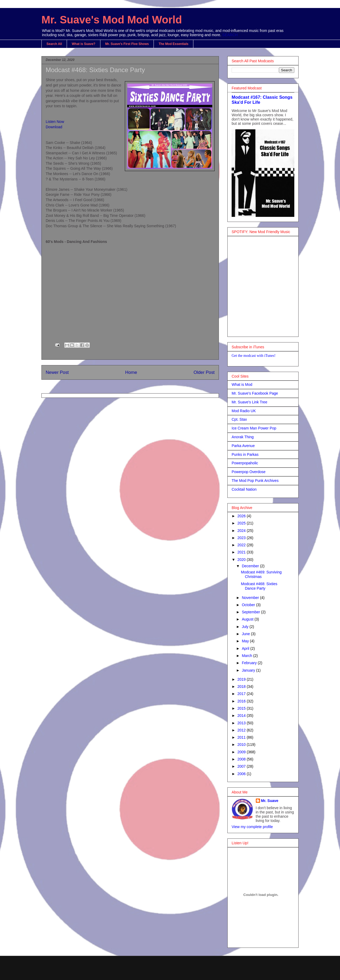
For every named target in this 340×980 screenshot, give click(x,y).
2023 (242, 538)
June (246, 634)
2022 (242, 545)
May (246, 641)
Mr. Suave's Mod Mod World (112, 20)
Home (131, 372)
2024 (242, 531)
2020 (242, 560)
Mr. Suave (270, 801)
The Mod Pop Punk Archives (255, 481)
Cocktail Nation (244, 489)
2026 (242, 516)
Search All (54, 44)
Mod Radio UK (244, 411)
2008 (242, 759)
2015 (242, 708)
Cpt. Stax (239, 419)
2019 (242, 679)
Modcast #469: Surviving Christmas (261, 574)
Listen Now (55, 122)
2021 (242, 552)
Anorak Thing (243, 437)
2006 (242, 774)
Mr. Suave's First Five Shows (127, 44)
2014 (242, 716)
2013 (242, 723)
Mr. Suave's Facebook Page (255, 393)
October (249, 605)
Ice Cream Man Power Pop (254, 428)
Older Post (204, 372)
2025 (242, 523)
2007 (242, 766)
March (247, 656)
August (248, 619)
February (250, 663)
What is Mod (242, 384)
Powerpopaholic (245, 463)
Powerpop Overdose (249, 472)
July (246, 627)
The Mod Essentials (173, 44)
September (251, 612)
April (246, 648)
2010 (242, 745)
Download (54, 127)
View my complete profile (252, 827)
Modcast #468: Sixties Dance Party (259, 586)
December (251, 566)
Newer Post (57, 372)
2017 (242, 694)
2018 (242, 687)
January (249, 670)
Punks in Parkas (245, 454)
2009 (242, 752)
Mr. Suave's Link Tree (249, 402)
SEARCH (230, 35)
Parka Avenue (243, 446)
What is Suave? (84, 44)
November (251, 598)
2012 (242, 730)
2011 (242, 737)
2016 (242, 701)
